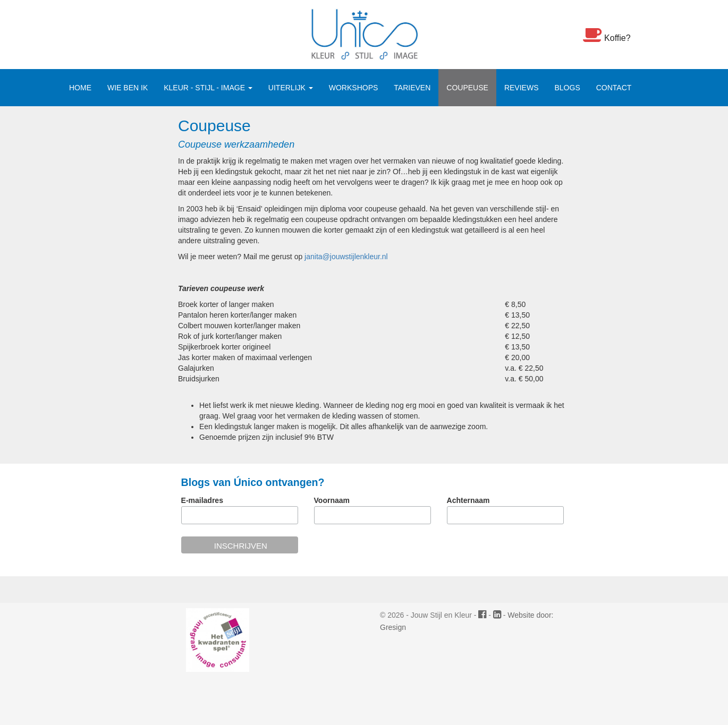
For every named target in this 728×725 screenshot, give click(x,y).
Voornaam (332, 500)
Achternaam (468, 500)
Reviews (522, 88)
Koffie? (607, 35)
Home (80, 88)
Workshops (354, 88)
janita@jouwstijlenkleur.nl (346, 257)
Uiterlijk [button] (291, 88)
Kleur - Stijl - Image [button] (208, 88)
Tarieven (412, 88)
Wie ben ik (128, 88)
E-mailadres (202, 500)
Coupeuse (467, 88)
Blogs (567, 88)
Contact (614, 88)
